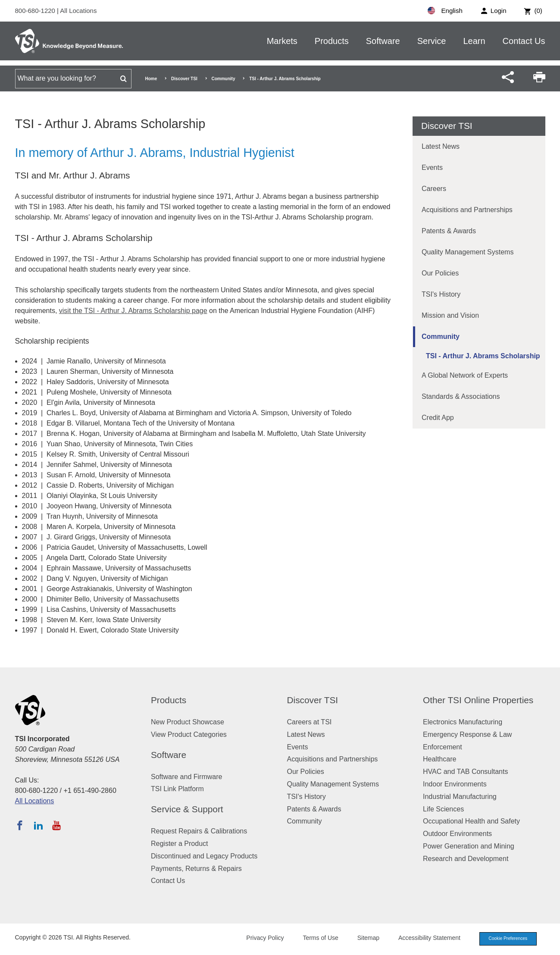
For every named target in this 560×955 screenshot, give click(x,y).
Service (432, 41)
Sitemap (363, 939)
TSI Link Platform (177, 789)
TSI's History (441, 294)
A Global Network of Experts (465, 375)
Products (332, 41)
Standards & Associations (461, 396)
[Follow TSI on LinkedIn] (38, 825)
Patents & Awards (449, 231)
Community (223, 79)
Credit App (438, 418)
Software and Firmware (186, 777)
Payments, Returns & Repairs (196, 869)
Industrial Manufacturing (460, 797)
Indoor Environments (455, 784)
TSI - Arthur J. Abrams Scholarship (483, 356)
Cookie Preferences (505, 939)
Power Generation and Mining (469, 846)
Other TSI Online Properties (478, 700)
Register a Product (180, 844)
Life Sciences (443, 809)
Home (151, 79)
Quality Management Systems (468, 252)
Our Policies (440, 273)
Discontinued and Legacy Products (204, 856)
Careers (434, 189)
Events (432, 168)
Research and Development (466, 859)
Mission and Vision (450, 315)
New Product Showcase (188, 722)
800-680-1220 (36, 11)
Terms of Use (315, 939)
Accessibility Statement (424, 939)
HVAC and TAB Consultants (465, 772)
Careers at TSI (310, 722)
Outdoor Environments (457, 834)
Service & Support (187, 809)
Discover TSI (184, 79)
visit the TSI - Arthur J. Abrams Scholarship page (133, 311)
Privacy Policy (260, 939)
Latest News (441, 146)
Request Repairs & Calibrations (199, 831)
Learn (474, 41)
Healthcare (440, 759)
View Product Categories (189, 734)
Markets (282, 41)
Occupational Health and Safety (471, 821)
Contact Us (524, 41)
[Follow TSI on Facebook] (20, 825)
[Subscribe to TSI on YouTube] (56, 825)
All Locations (78, 11)
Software (383, 41)
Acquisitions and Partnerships (467, 210)
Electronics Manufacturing (463, 722)
